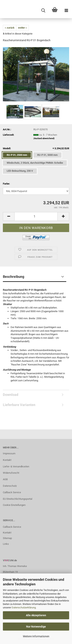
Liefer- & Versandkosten (16, 466)
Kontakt (7, 460)
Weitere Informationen (36, 636)
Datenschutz (10, 486)
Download (11, 395)
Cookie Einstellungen (14, 505)
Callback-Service (12, 527)
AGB (5, 479)
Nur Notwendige (36, 627)
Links (6, 544)
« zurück (10, 28)
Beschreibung (14, 277)
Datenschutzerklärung (24, 607)
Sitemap (7, 538)
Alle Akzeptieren (36, 615)
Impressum (9, 453)
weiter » (22, 28)
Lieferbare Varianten (19, 405)
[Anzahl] (36, 216)
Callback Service (12, 492)
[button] (9, 216)
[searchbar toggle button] (43, 11)
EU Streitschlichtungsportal (18, 499)
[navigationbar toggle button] (66, 11)
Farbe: (6, 184)
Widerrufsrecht (11, 473)
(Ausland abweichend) (44, 138)
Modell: (36, 149)
